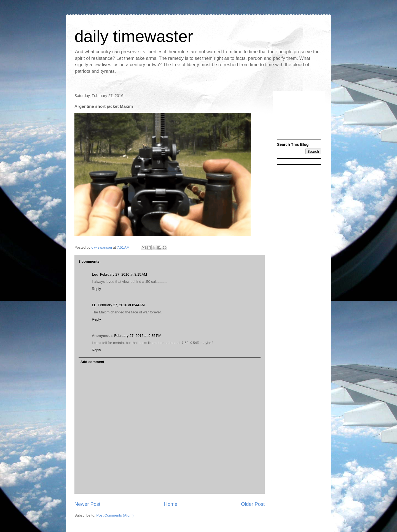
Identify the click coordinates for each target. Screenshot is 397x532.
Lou (95, 274)
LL (94, 305)
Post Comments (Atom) (115, 515)
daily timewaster (134, 36)
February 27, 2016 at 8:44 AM (121, 305)
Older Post (253, 504)
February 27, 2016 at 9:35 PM (138, 336)
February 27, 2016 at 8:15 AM (124, 274)
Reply (96, 289)
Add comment (92, 362)
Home (171, 504)
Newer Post (87, 504)
